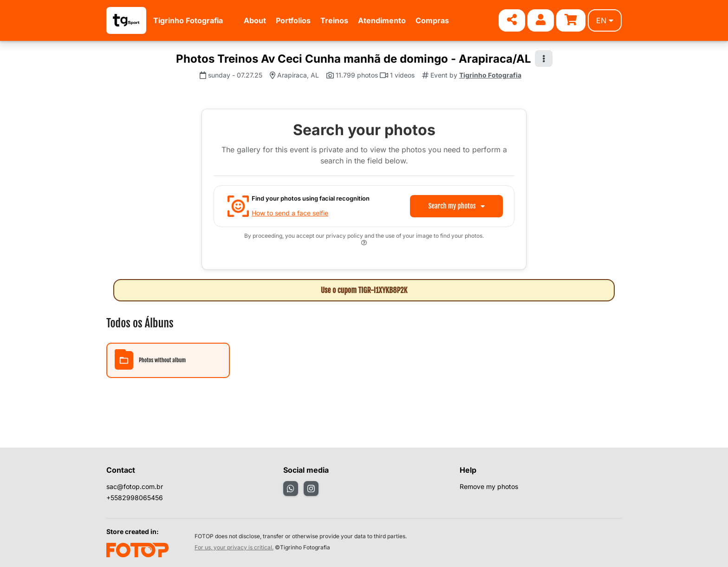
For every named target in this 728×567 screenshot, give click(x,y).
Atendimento (382, 20)
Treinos (334, 20)
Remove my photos (489, 486)
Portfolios (293, 20)
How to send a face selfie (290, 213)
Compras (432, 20)
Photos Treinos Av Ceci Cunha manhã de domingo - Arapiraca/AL (354, 59)
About (255, 20)
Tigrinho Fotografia (188, 20)
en (605, 20)
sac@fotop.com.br (135, 486)
